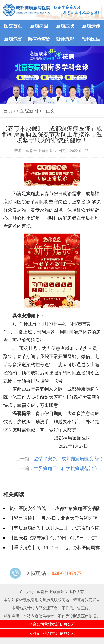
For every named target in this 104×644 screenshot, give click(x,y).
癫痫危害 (13, 39)
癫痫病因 (39, 26)
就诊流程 (65, 39)
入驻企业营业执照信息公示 (52, 633)
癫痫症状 (65, 26)
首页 (8, 111)
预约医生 (91, 39)
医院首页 (13, 26)
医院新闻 (29, 111)
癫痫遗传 (91, 26)
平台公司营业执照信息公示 (52, 624)
